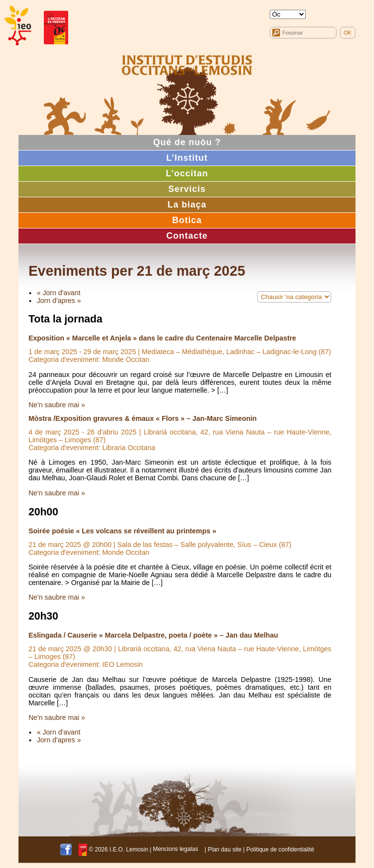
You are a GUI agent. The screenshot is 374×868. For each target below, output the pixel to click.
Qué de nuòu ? (187, 142)
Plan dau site (224, 849)
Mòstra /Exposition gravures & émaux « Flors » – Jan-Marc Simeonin (142, 418)
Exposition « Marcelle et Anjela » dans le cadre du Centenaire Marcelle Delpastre (162, 338)
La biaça (187, 205)
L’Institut (187, 158)
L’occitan (187, 173)
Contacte (187, 236)
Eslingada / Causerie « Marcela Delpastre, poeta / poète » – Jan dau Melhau (153, 635)
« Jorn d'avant (58, 293)
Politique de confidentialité (280, 849)
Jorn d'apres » (59, 301)
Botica (187, 220)
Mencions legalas (176, 849)
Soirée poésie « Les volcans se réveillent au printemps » (122, 531)
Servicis (187, 189)
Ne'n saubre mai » (56, 405)
